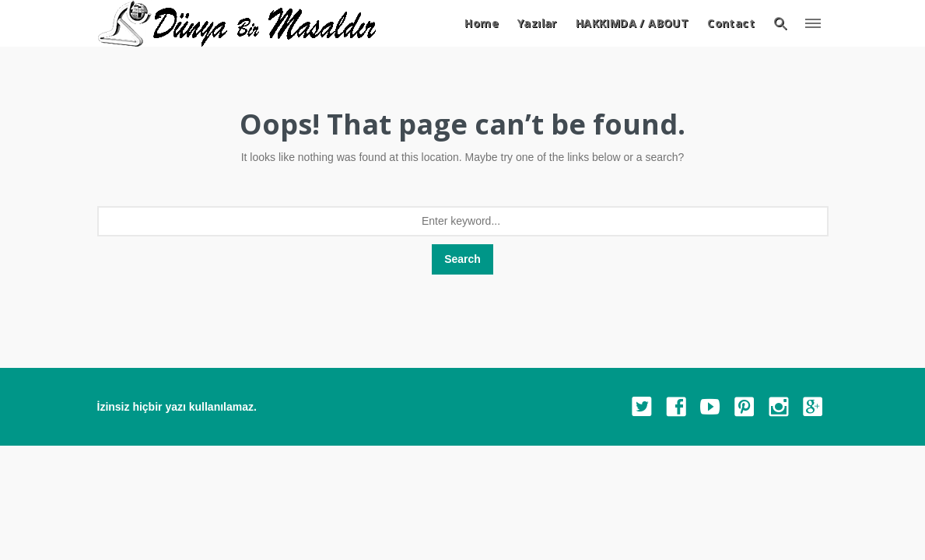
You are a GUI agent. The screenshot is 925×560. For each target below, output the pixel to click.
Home (482, 23)
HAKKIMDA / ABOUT (632, 23)
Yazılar (537, 23)
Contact (731, 23)
